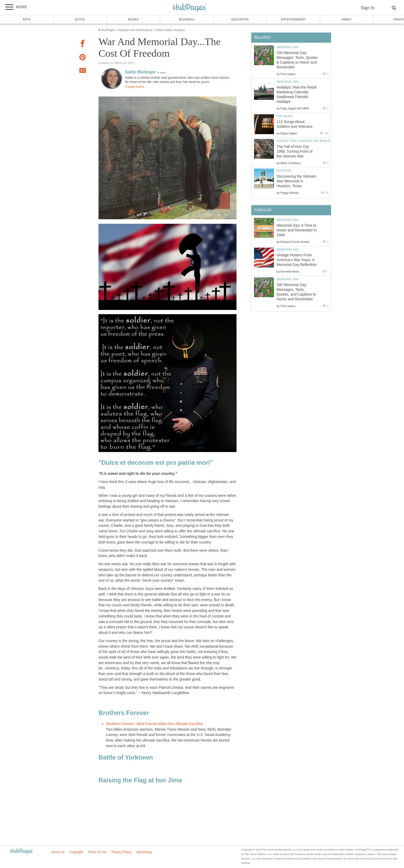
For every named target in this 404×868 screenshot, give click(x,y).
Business (187, 19)
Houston (284, 170)
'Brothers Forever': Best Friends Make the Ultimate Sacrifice (154, 724)
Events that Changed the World (303, 141)
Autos (80, 19)
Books (133, 19)
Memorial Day (288, 47)
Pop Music (285, 116)
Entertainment (293, 19)
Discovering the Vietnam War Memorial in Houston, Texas (296, 181)
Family (347, 19)
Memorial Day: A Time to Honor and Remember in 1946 (297, 230)
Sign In (368, 8)
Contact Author (135, 87)
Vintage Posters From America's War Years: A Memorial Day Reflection (296, 260)
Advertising (144, 852)
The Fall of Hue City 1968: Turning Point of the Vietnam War (295, 152)
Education (240, 19)
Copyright (76, 852)
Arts (27, 19)
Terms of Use (97, 852)
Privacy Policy (121, 852)
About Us (58, 852)
